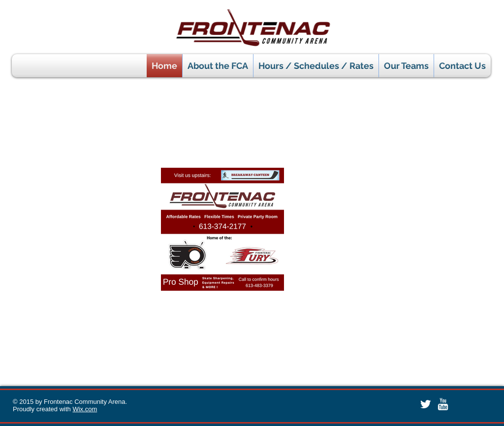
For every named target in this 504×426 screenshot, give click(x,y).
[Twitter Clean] (425, 404)
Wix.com (85, 409)
